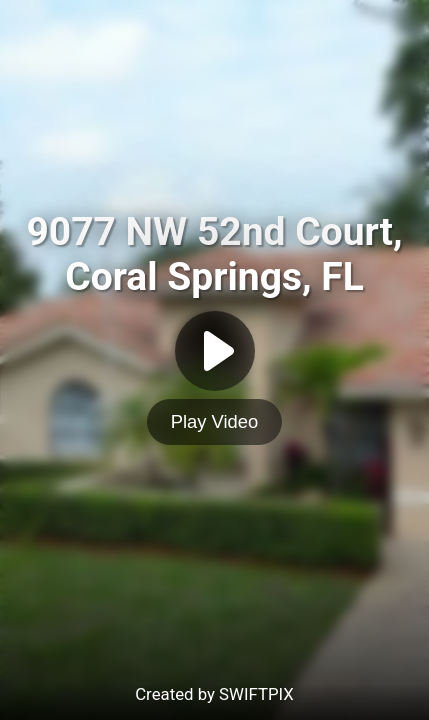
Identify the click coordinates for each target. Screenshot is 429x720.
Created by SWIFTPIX (214, 694)
